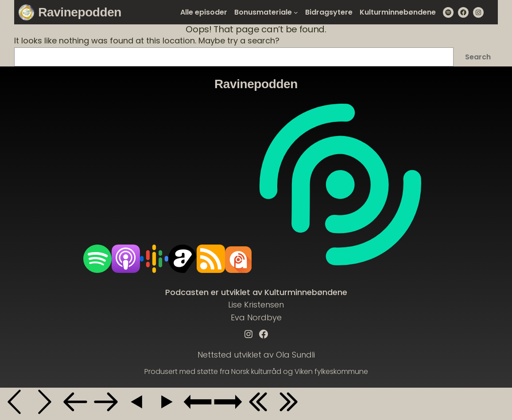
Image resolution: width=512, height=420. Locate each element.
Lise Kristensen (256, 305)
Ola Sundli (295, 355)
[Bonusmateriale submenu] (296, 12)
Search (478, 57)
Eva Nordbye (256, 317)
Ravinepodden (80, 12)
